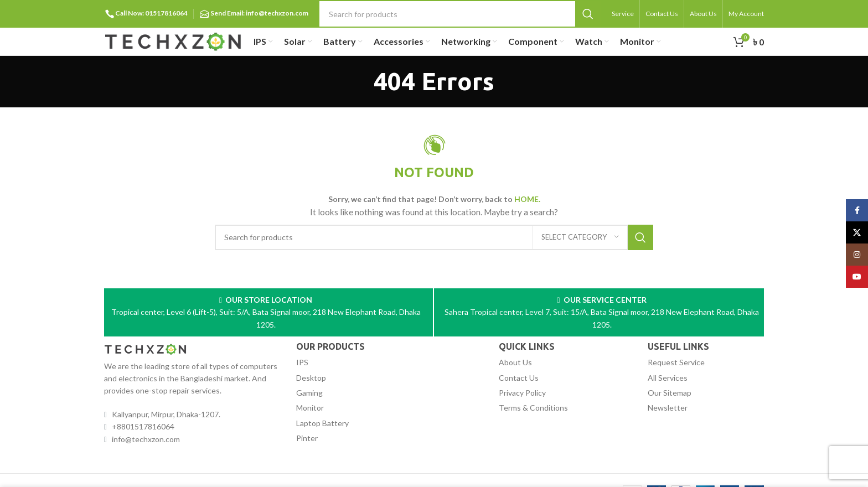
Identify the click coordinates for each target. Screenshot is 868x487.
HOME (526, 199)
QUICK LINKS (527, 346)
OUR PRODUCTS (330, 346)
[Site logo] (173, 41)
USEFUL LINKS (678, 346)
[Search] (460, 14)
